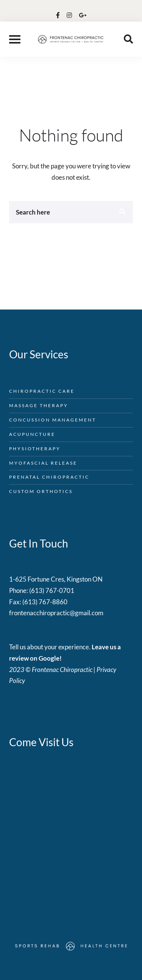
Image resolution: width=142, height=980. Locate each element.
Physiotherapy (35, 449)
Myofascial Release (43, 463)
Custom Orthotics (41, 491)
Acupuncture (32, 434)
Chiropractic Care (42, 391)
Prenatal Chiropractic (49, 477)
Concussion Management (53, 420)
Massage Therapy (39, 405)
